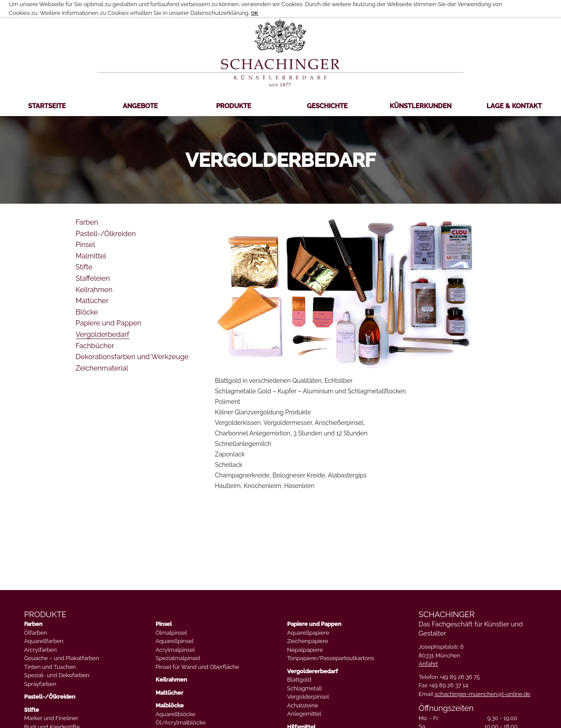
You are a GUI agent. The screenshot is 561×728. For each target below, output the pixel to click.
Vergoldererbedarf (312, 671)
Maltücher (169, 693)
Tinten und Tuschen (50, 667)
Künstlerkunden (421, 106)
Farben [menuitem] (87, 222)
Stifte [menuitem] (84, 267)
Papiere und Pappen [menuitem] (109, 323)
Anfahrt (428, 664)
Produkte (234, 106)
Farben (33, 624)
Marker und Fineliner (51, 718)
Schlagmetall (304, 688)
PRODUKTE (45, 614)
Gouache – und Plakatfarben (62, 658)
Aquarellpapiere (308, 633)
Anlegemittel (304, 714)
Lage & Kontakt (514, 106)
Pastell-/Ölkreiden (50, 697)
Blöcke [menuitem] (87, 312)
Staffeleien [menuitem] (93, 278)
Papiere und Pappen (314, 624)
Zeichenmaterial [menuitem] (102, 368)
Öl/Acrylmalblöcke (181, 723)
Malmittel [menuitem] (91, 256)
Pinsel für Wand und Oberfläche (197, 667)
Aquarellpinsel (174, 641)
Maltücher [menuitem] (92, 301)
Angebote (140, 106)
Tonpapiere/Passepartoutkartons (331, 658)
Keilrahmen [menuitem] (94, 290)
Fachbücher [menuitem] (95, 346)
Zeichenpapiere (308, 641)
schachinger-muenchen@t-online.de (482, 694)
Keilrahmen (171, 680)
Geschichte (327, 106)
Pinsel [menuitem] (85, 245)
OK (255, 13)
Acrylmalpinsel (175, 650)
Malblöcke (170, 705)
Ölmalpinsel (171, 633)
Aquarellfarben (44, 641)
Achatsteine (303, 705)
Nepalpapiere (305, 650)
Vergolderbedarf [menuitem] (103, 334)
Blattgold (299, 680)
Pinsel (164, 624)
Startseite (47, 106)
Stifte (32, 710)
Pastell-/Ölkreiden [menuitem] (106, 234)
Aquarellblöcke (176, 714)
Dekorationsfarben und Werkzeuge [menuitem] (132, 357)
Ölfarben (36, 633)
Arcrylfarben (41, 650)
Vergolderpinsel (308, 697)
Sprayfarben (40, 684)
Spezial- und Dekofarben (57, 675)
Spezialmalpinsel (178, 658)
